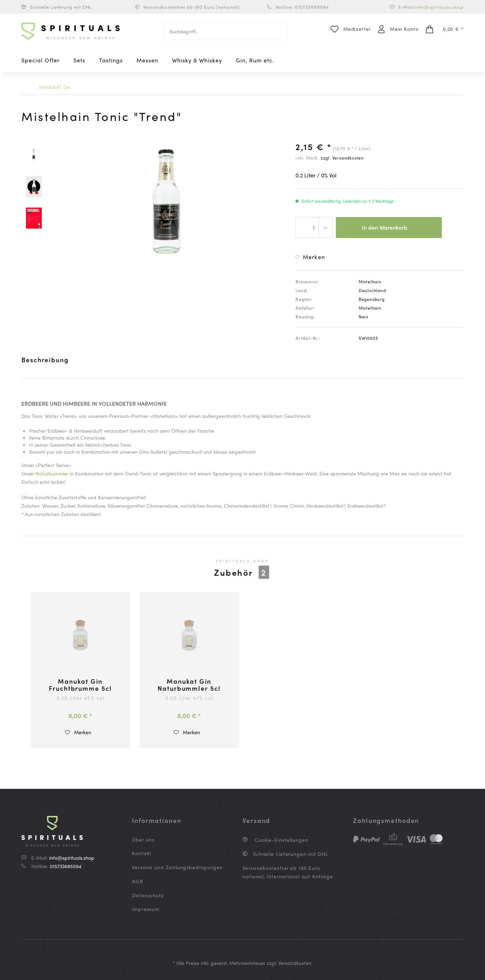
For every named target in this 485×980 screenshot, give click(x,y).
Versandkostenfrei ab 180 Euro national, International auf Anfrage (288, 872)
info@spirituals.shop (439, 7)
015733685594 (66, 866)
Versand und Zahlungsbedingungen (177, 867)
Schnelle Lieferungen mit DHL (290, 854)
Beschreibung (45, 360)
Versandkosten (295, 963)
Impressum (146, 909)
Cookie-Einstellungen (281, 840)
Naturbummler (52, 473)
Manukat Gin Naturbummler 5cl (189, 685)
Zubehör (242, 572)
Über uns (143, 839)
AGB (138, 881)
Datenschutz (148, 895)
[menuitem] (225, 31)
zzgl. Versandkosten (342, 158)
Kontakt (142, 853)
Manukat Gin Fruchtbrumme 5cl (80, 685)
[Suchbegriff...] (225, 31)
